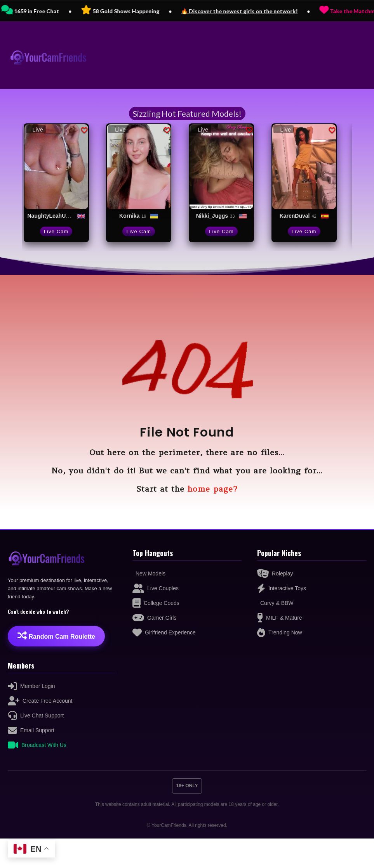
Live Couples (156, 588)
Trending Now (280, 632)
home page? (212, 489)
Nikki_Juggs (212, 216)
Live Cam (56, 231)
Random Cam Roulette (56, 635)
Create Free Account (40, 701)
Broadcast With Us (37, 745)
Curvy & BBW (277, 603)
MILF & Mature (280, 618)
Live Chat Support (36, 716)
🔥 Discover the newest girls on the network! (263, 11)
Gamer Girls (154, 618)
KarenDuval (295, 216)
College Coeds (156, 603)
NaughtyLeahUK (49, 216)
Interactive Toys (282, 588)
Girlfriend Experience (164, 632)
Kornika (129, 216)
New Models (150, 573)
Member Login (31, 686)
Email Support (31, 730)
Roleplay (275, 573)
